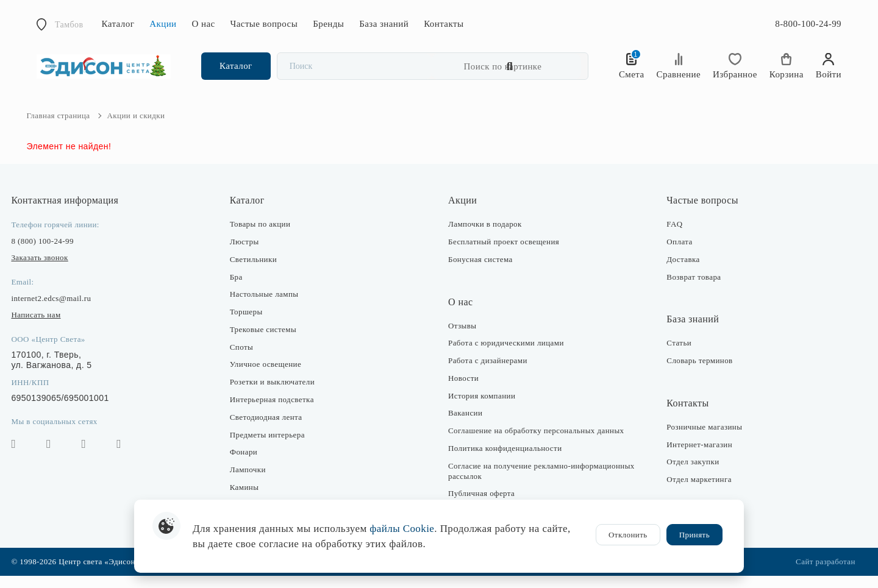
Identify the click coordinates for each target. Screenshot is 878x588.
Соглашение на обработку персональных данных (536, 443)
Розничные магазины (699, 439)
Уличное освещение (270, 377)
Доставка (678, 271)
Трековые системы (268, 342)
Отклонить (628, 535)
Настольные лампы (269, 307)
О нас (204, 24)
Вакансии (465, 426)
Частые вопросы (264, 24)
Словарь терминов (694, 373)
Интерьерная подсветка (277, 412)
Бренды (328, 24)
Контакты (444, 24)
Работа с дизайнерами (488, 373)
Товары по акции (265, 236)
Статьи (674, 356)
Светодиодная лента (271, 429)
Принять (694, 535)
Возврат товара (689, 289)
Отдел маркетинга (694, 492)
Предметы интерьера (272, 447)
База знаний (384, 24)
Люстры (249, 254)
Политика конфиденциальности (505, 460)
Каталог (118, 24)
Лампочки (253, 482)
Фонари (248, 465)
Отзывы (462, 338)
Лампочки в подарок (485, 236)
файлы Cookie (402, 529)
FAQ (669, 236)
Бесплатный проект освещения (504, 254)
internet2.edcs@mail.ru (61, 310)
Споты (246, 359)
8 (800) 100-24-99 (52, 253)
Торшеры (251, 324)
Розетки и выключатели (277, 395)
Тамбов (69, 25)
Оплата (674, 254)
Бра (241, 289)
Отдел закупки (688, 474)
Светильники (258, 271)
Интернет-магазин (694, 457)
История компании (482, 408)
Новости (463, 390)
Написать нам (46, 327)
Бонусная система (480, 271)
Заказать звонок (50, 270)
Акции (163, 24)
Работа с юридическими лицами (506, 356)
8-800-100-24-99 (808, 24)
